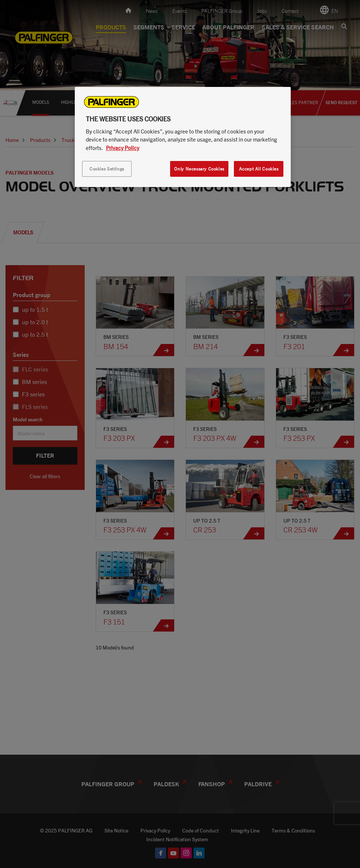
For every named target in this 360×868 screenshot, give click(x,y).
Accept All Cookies (259, 169)
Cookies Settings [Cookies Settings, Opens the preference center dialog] (107, 169)
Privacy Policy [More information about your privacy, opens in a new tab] (123, 148)
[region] (183, 137)
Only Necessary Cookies (199, 169)
